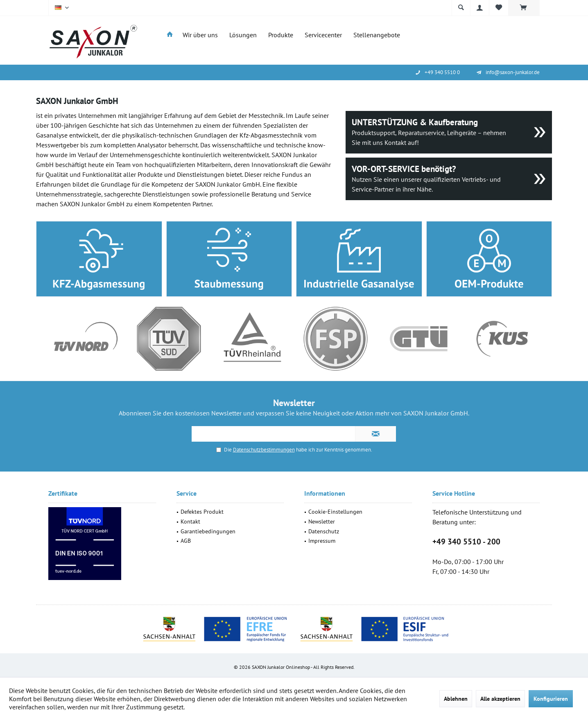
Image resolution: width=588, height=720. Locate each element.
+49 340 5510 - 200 (466, 542)
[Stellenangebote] (377, 35)
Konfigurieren (551, 699)
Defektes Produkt (202, 512)
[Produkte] (281, 35)
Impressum (322, 541)
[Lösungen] (243, 35)
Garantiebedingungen (208, 531)
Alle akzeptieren (500, 699)
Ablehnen (456, 699)
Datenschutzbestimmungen (264, 450)
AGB (186, 541)
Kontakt (190, 521)
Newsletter (322, 521)
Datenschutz (324, 531)
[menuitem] (524, 8)
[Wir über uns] (200, 35)
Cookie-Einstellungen (335, 512)
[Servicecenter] (323, 35)
